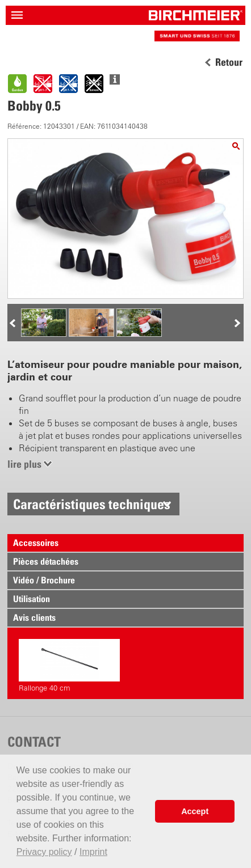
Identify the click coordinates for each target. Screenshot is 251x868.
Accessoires (36, 543)
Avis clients (34, 617)
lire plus (24, 464)
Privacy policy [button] (44, 852)
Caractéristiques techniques (92, 504)
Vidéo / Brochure (44, 580)
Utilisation (32, 599)
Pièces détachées (46, 561)
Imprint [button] (93, 852)
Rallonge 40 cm (69, 666)
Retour (229, 62)
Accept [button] (195, 811)
